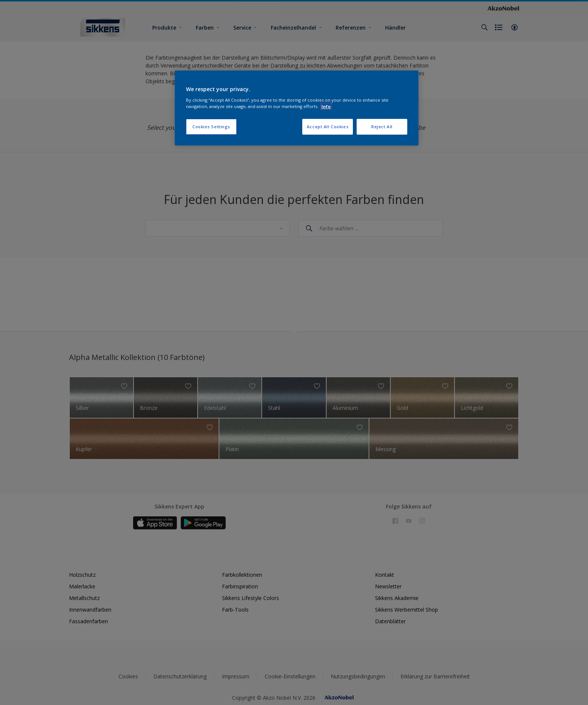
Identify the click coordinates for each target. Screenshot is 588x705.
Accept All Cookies (328, 127)
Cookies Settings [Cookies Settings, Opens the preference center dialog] (211, 127)
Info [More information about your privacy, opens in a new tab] (326, 106)
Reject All (382, 127)
